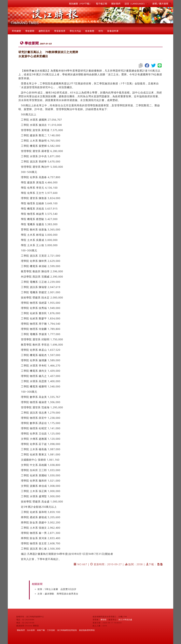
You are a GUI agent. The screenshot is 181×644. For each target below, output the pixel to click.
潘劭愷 (104, 620)
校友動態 (90, 31)
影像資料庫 (113, 31)
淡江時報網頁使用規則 (67, 630)
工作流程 (51, 630)
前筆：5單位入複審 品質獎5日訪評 (57, 589)
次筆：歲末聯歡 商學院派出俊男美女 (58, 594)
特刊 (101, 31)
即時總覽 (17, 31)
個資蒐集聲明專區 (87, 630)
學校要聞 (30, 31)
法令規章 (31, 630)
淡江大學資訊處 (125, 620)
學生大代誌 (75, 31)
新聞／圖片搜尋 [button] (162, 4)
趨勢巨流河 (44, 31)
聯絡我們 (21, 630)
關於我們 (116, 4)
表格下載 (41, 630)
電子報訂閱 (102, 4)
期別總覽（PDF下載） (80, 4)
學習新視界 (60, 31)
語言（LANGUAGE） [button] (136, 4)
